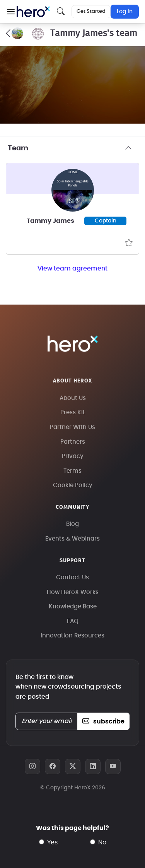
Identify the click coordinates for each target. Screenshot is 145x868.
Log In (125, 12)
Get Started (91, 11)
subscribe (103, 722)
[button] (11, 12)
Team (72, 148)
